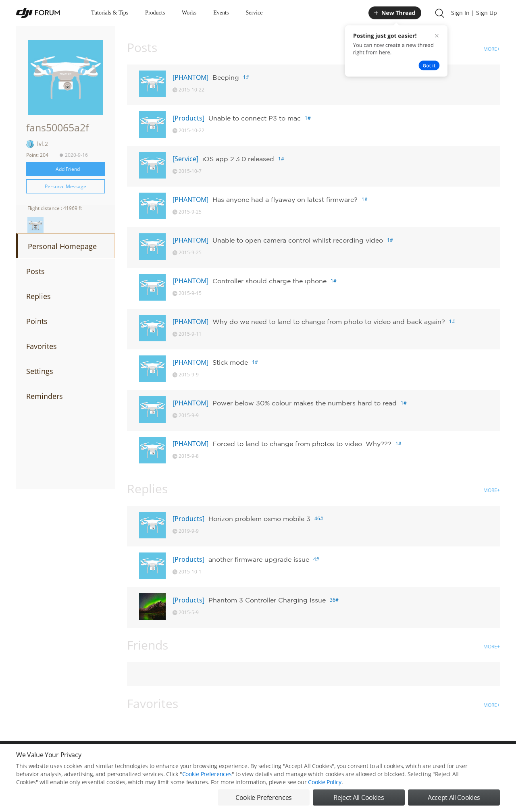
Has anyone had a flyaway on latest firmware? (285, 199)
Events (221, 13)
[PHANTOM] (190, 77)
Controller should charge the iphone (269, 281)
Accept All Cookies (454, 802)
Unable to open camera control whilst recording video (298, 240)
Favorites (42, 346)
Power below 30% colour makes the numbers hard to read (305, 403)
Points (37, 321)
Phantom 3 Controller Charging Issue (267, 600)
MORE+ (492, 49)
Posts (35, 271)
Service (254, 13)
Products (155, 13)
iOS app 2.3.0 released (238, 159)
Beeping (226, 77)
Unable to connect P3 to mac (255, 118)
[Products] (188, 118)
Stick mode (230, 362)
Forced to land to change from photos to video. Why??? (302, 444)
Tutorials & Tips (110, 13)
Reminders (45, 396)
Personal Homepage (62, 246)
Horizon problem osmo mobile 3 (259, 519)
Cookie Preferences (207, 778)
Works (189, 13)
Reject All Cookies (359, 802)
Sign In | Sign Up (474, 13)
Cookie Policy (325, 786)
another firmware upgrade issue (259, 559)
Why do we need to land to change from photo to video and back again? (329, 322)
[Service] (185, 159)
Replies (38, 296)
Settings (40, 371)
